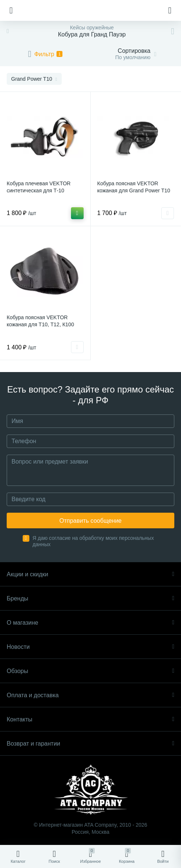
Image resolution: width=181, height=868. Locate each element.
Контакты (90, 719)
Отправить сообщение (90, 521)
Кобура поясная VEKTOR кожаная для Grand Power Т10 (134, 187)
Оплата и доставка (90, 695)
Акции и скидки (90, 574)
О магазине (90, 623)
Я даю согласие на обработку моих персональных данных (93, 541)
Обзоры (90, 671)
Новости (90, 647)
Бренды (90, 598)
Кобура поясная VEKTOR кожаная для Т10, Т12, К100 (40, 321)
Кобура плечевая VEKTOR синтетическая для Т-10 (39, 187)
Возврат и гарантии (90, 744)
